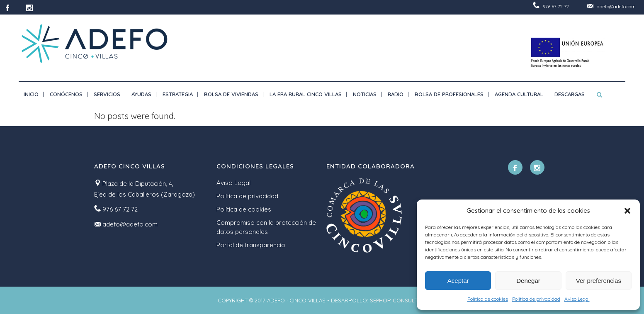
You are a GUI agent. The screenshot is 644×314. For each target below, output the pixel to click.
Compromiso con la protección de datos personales (266, 227)
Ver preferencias (599, 281)
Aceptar (458, 281)
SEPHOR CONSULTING (398, 300)
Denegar (528, 281)
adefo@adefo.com (616, 7)
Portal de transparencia (251, 245)
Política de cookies (488, 299)
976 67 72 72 (556, 7)
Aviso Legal (577, 299)
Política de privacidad (536, 299)
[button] (627, 211)
